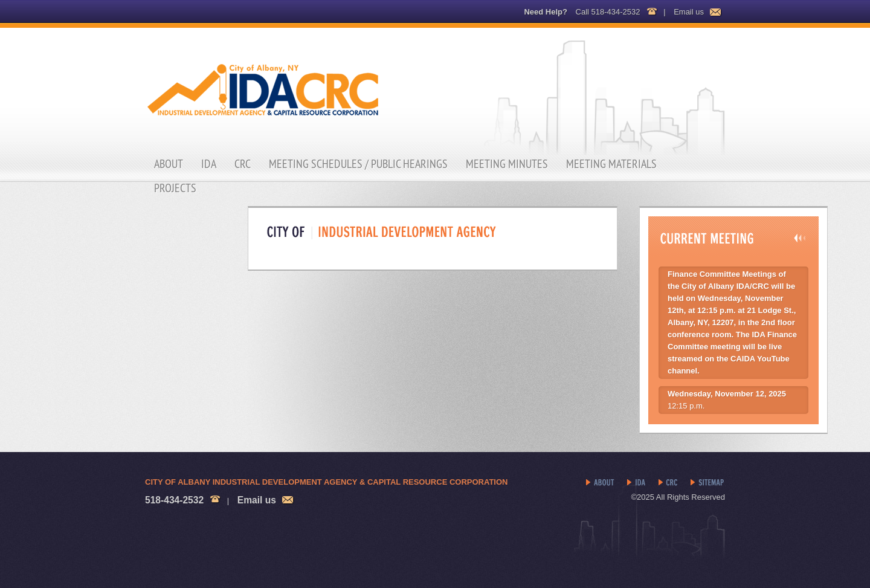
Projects (175, 188)
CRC (243, 164)
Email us (689, 12)
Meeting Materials (611, 164)
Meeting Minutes (507, 164)
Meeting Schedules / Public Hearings (358, 164)
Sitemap (708, 483)
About (169, 164)
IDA (209, 164)
